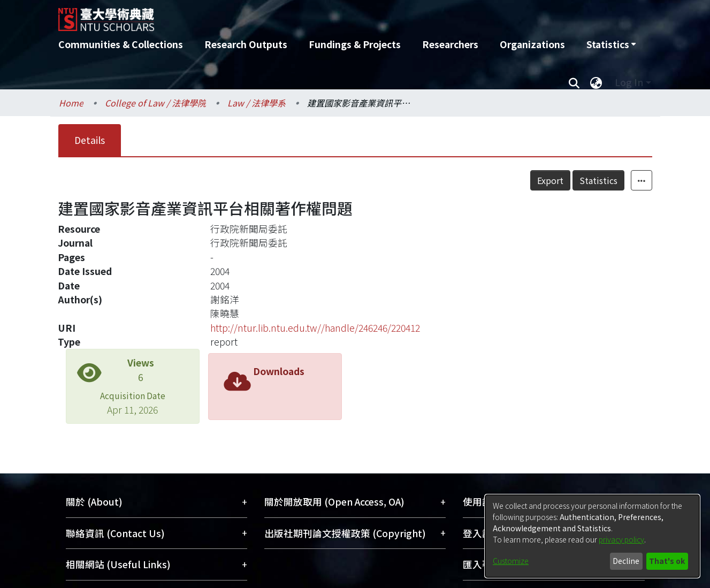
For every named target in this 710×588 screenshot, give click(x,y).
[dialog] (592, 536)
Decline (626, 561)
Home (71, 103)
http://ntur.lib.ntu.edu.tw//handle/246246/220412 (315, 328)
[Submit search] (574, 82)
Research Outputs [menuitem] (246, 44)
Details (90, 140)
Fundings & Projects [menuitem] (355, 44)
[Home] (298, 16)
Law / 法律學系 (257, 103)
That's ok (667, 561)
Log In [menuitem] (629, 82)
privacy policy (621, 539)
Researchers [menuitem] (450, 44)
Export (550, 180)
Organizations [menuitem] (532, 44)
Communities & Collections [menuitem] (121, 44)
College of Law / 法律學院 (155, 103)
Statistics (598, 180)
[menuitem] (611, 44)
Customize (511, 561)
